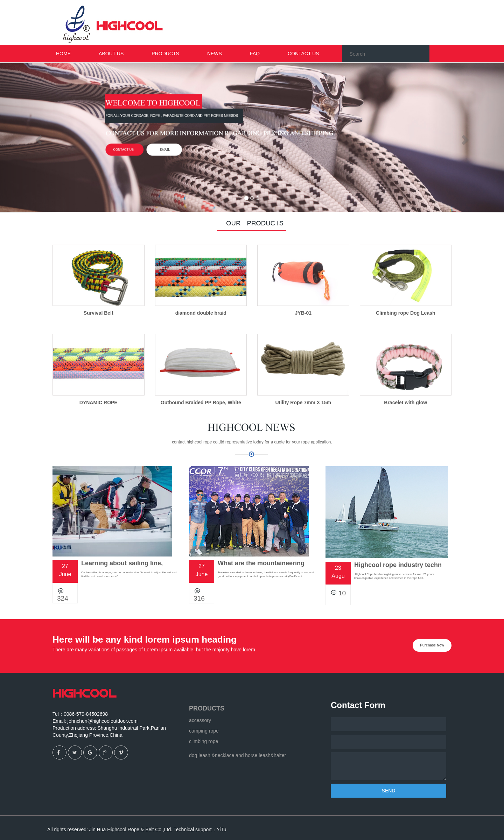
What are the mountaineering (261, 563)
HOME (63, 54)
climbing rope (204, 741)
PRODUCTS (207, 708)
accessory (200, 720)
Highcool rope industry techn (398, 565)
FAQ (255, 54)
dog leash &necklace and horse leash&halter (237, 755)
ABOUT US (111, 54)
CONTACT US (303, 54)
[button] (38, 138)
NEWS (215, 54)
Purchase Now (432, 645)
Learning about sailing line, (122, 563)
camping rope (204, 731)
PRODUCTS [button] (165, 54)
